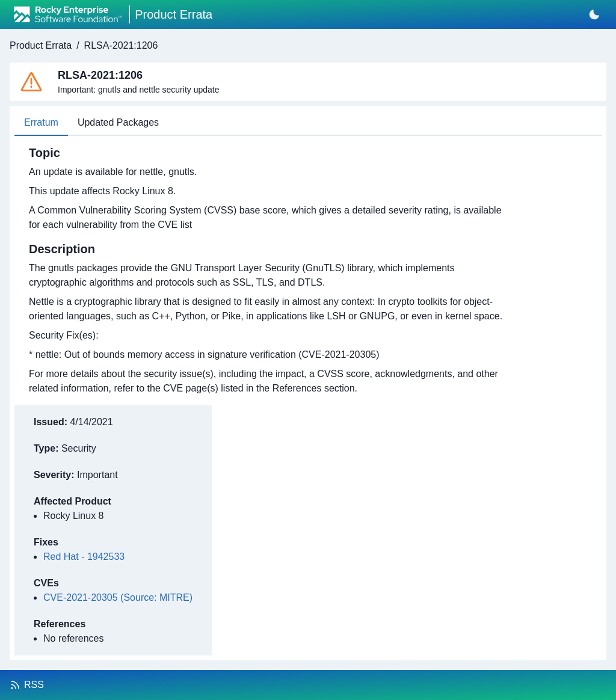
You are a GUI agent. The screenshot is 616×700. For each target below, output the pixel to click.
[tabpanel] (270, 271)
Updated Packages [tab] (118, 122)
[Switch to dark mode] (594, 14)
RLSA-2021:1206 (121, 45)
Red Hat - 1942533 (84, 557)
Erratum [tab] (41, 122)
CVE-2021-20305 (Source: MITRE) (118, 597)
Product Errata (41, 45)
